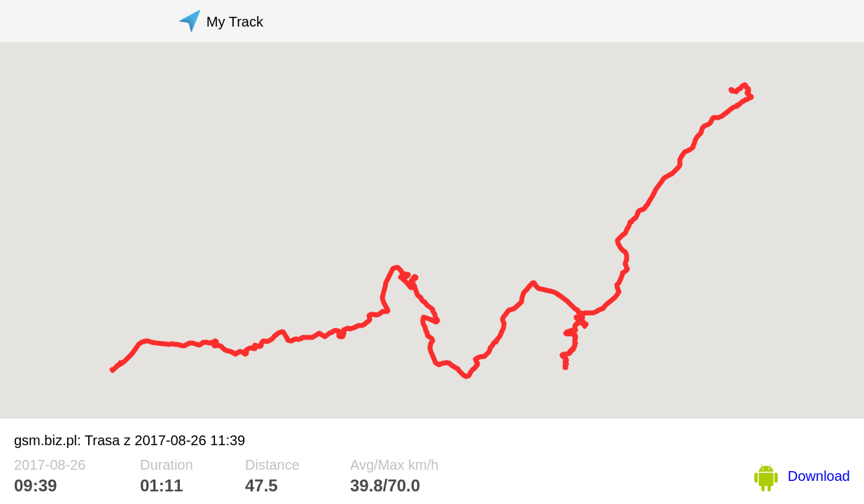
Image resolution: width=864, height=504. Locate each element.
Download (819, 476)
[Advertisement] (527, 21)
